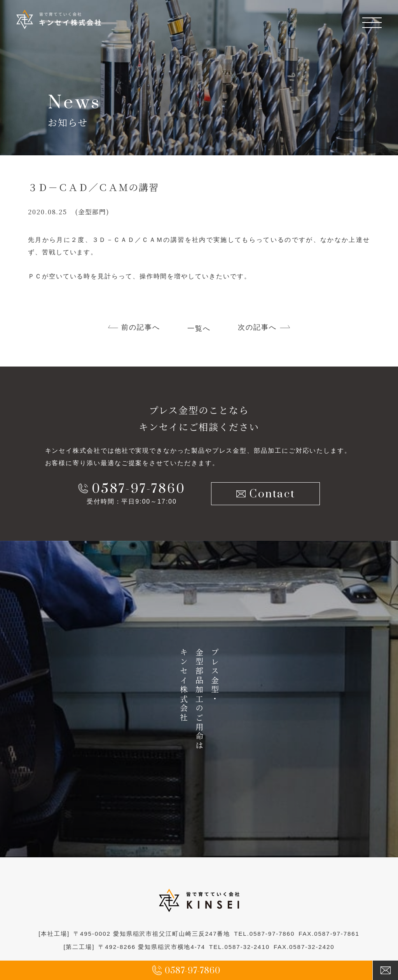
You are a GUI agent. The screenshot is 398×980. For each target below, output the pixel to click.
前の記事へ (141, 327)
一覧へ (199, 328)
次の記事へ (257, 327)
